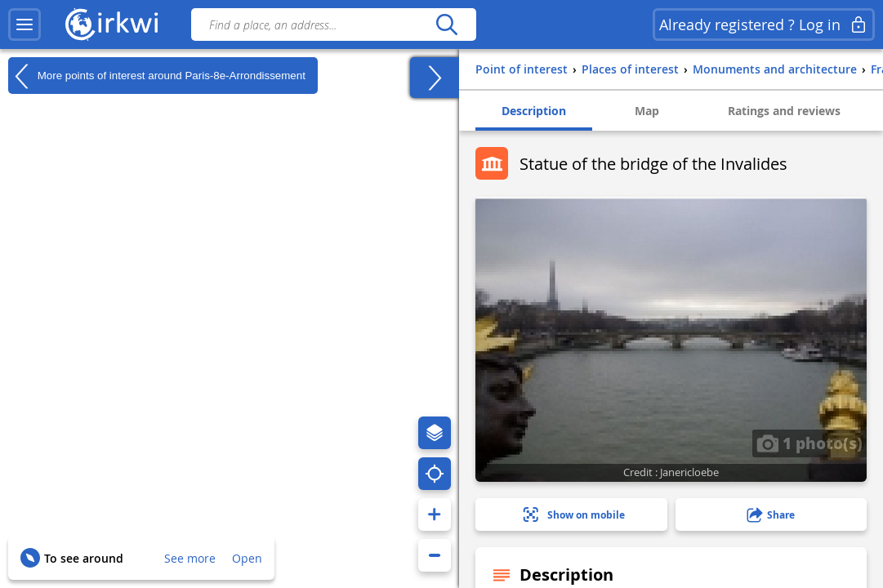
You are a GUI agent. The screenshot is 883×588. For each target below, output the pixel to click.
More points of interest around (157, 76)
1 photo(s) (809, 443)
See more (190, 558)
